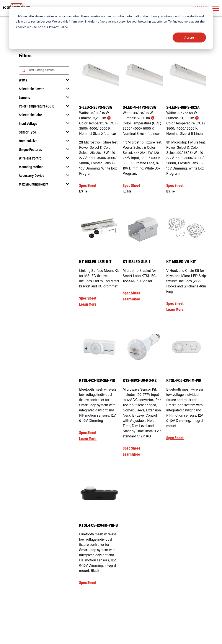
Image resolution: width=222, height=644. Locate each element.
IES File (83, 192)
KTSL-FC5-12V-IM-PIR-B (99, 526)
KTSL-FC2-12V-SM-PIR (97, 381)
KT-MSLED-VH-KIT (181, 262)
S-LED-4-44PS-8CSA (139, 108)
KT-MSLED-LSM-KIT (95, 262)
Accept (189, 37)
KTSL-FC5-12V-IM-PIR (184, 381)
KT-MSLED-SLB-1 (136, 262)
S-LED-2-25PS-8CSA (95, 108)
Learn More (88, 305)
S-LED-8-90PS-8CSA (183, 108)
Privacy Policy (58, 27)
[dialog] (111, 28)
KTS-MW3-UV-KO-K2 (140, 381)
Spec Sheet (88, 186)
